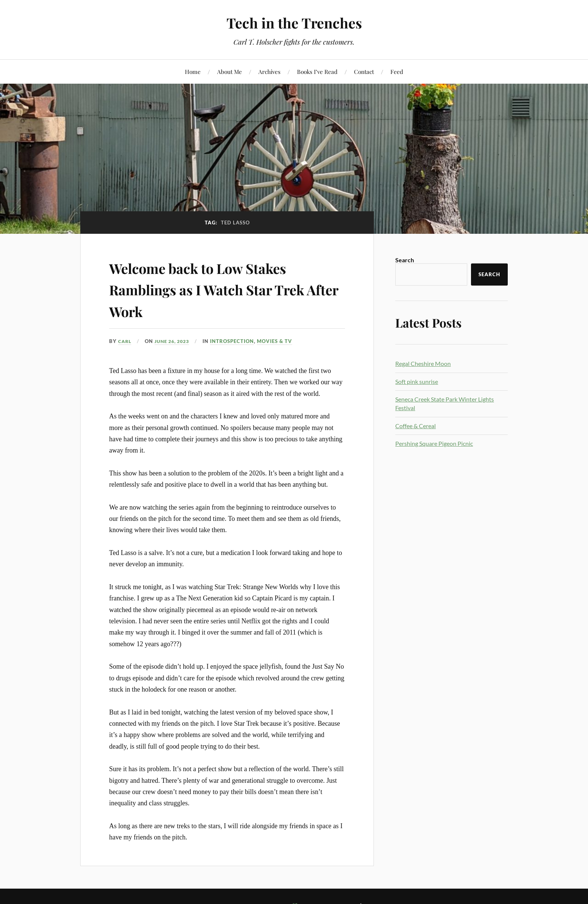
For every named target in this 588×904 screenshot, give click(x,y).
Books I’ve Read (317, 71)
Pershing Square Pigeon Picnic (434, 443)
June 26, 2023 (175, 341)
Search (405, 260)
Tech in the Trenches (294, 23)
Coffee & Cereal (415, 426)
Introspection (237, 341)
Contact (364, 71)
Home (193, 71)
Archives (269, 71)
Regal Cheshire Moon (423, 363)
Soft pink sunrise (417, 381)
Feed (397, 71)
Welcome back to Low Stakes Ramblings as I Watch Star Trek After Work (218, 289)
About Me (229, 71)
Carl (125, 341)
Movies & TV (280, 341)
